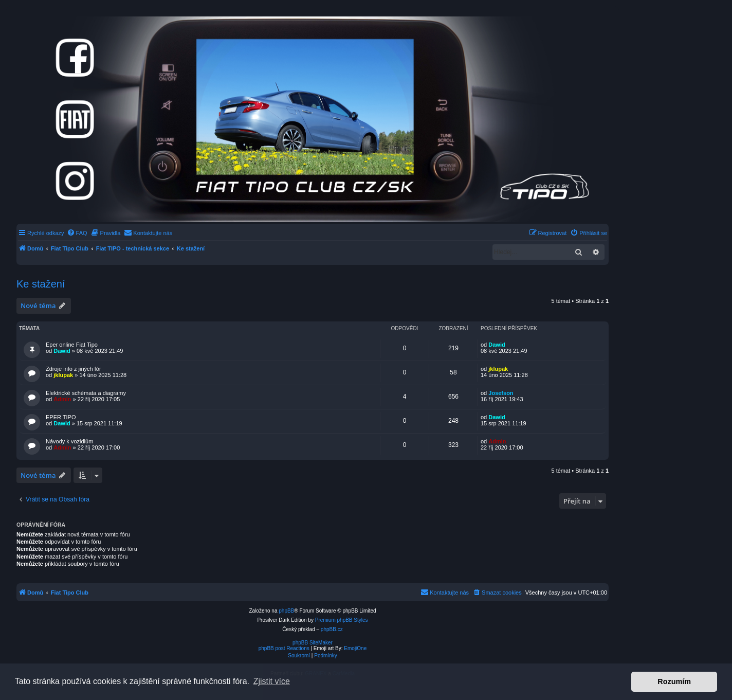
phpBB (286, 611)
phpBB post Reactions (284, 648)
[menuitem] (77, 233)
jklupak (63, 375)
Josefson (501, 393)
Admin (62, 399)
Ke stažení (41, 284)
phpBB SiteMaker (313, 643)
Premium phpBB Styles (342, 620)
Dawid (62, 351)
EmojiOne (355, 648)
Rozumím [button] (674, 681)
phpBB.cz (332, 629)
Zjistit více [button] (272, 681)
